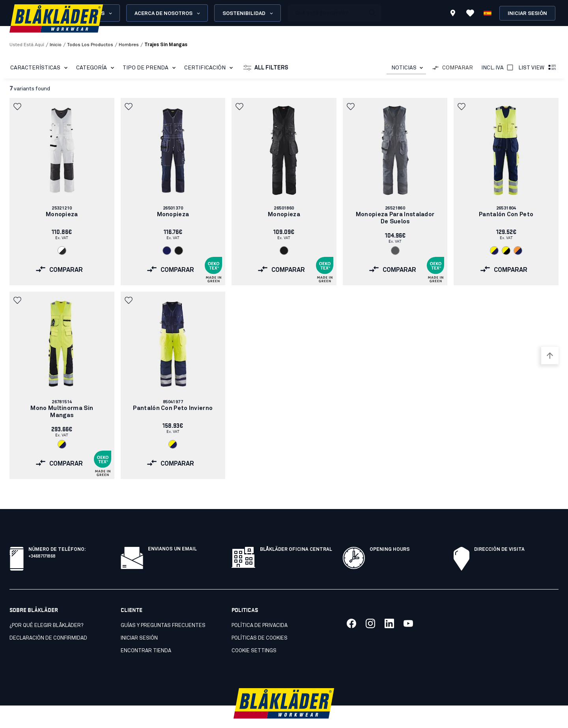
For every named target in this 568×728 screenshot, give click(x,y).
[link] (62, 192)
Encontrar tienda (146, 633)
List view (538, 68)
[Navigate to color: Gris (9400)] (395, 251)
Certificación (210, 68)
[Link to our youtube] (408, 606)
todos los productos (90, 45)
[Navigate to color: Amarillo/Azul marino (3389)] (494, 251)
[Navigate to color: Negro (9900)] (179, 251)
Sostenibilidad (248, 13)
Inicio (56, 45)
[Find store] (453, 14)
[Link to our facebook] (351, 606)
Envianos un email (172, 532)
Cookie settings (254, 633)
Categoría (97, 68)
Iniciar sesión (527, 14)
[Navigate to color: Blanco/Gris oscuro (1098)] (62, 251)
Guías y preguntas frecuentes (163, 608)
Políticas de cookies (260, 621)
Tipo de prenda (151, 68)
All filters (266, 68)
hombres (129, 45)
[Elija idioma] (488, 13)
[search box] (326, 13)
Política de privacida (260, 608)
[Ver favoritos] (470, 13)
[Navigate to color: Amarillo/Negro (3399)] (506, 251)
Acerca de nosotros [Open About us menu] (168, 13)
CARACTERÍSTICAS (40, 68)
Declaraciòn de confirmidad (48, 621)
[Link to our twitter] (370, 606)
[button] (18, 107)
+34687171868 (42, 538)
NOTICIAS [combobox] (404, 68)
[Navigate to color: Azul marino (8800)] (167, 251)
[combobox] (406, 68)
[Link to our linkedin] (389, 606)
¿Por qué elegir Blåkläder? (46, 608)
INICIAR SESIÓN (139, 621)
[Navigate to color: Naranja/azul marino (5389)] (518, 251)
